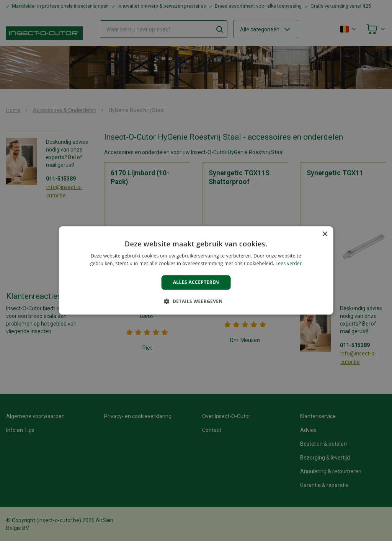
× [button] (324, 234)
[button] (196, 301)
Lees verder (289, 264)
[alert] (196, 270)
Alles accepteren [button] (196, 282)
